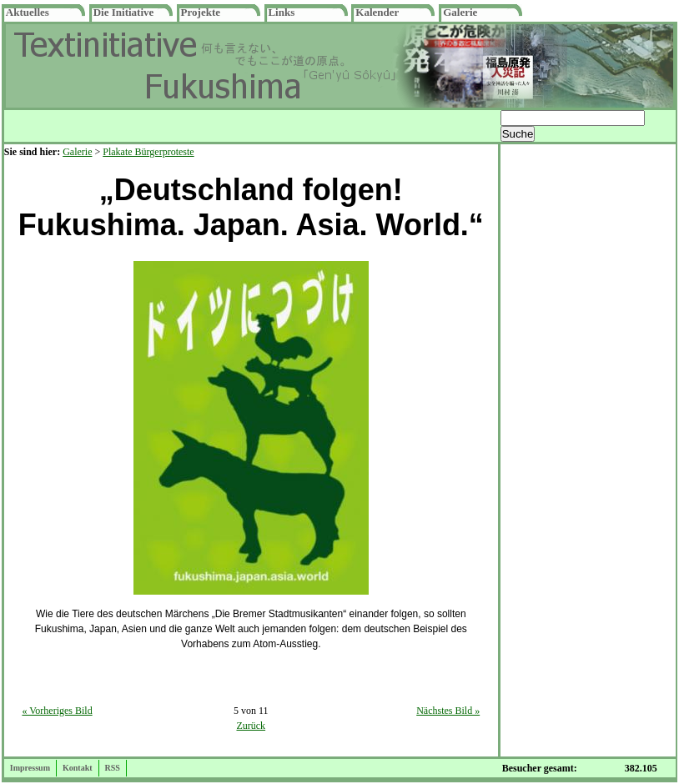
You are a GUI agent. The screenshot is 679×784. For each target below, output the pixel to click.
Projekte (201, 12)
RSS (113, 768)
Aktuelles (28, 12)
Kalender (377, 12)
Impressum (30, 768)
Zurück (251, 726)
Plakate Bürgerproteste (148, 152)
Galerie (460, 12)
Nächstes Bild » (448, 711)
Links (281, 12)
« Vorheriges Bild (57, 711)
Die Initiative (124, 12)
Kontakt (78, 768)
